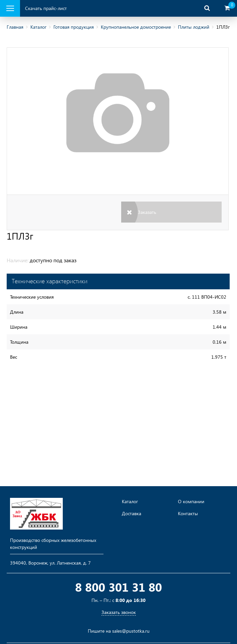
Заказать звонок (119, 612)
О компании (191, 502)
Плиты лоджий (194, 27)
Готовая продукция (74, 27)
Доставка (132, 514)
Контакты (188, 514)
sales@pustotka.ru (131, 631)
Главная (15, 27)
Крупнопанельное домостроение (136, 27)
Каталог (38, 27)
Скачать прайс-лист (46, 8)
